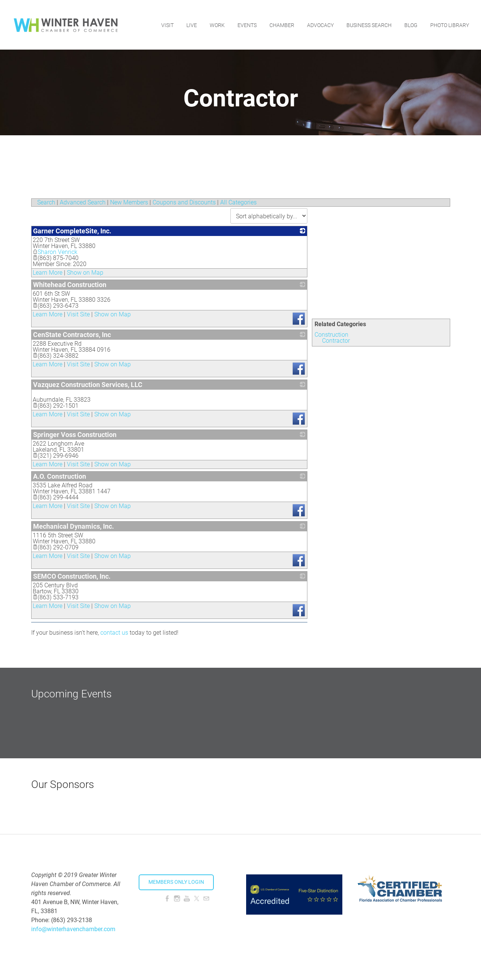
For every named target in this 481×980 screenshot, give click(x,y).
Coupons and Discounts (184, 202)
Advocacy (320, 24)
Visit (167, 24)
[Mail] (206, 899)
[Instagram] (177, 899)
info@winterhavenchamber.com (73, 929)
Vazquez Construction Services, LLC (88, 385)
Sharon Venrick (55, 252)
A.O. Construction (60, 476)
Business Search (369, 24)
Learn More (48, 273)
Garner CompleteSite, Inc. (72, 231)
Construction (331, 335)
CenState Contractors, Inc (72, 335)
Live (192, 24)
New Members (129, 202)
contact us (114, 633)
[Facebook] (167, 899)
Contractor (336, 341)
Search (46, 202)
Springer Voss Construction (75, 435)
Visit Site (78, 314)
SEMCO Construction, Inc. (72, 576)
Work (217, 24)
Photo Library (450, 24)
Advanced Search (83, 202)
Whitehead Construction (70, 285)
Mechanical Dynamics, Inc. (73, 526)
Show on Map (85, 273)
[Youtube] (187, 899)
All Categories (238, 202)
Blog (411, 24)
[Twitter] (197, 899)
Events (247, 24)
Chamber (282, 24)
